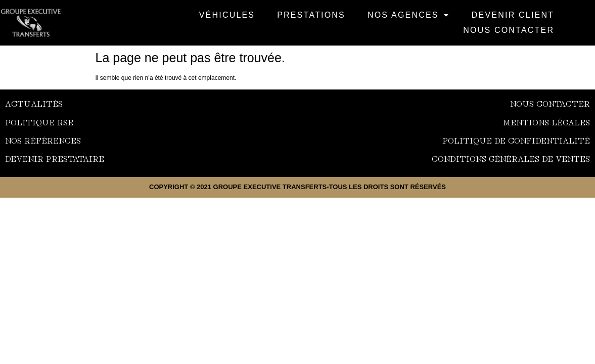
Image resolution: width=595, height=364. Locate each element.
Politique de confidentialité (516, 140)
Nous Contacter (509, 30)
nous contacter (550, 103)
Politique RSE (39, 122)
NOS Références (43, 140)
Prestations (311, 15)
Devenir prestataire (55, 158)
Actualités (34, 103)
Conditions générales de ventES (511, 158)
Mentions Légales (546, 122)
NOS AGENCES (408, 15)
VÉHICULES (227, 15)
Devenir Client (513, 15)
